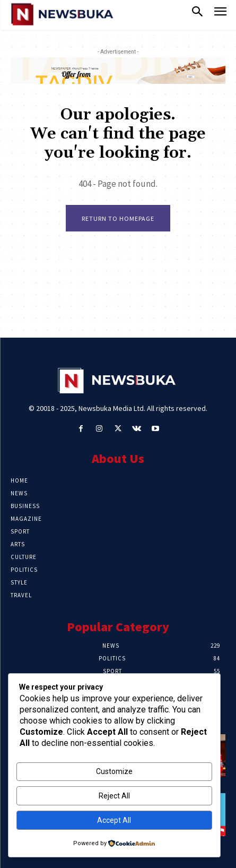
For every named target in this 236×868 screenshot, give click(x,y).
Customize (114, 771)
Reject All (114, 796)
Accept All (114, 820)
